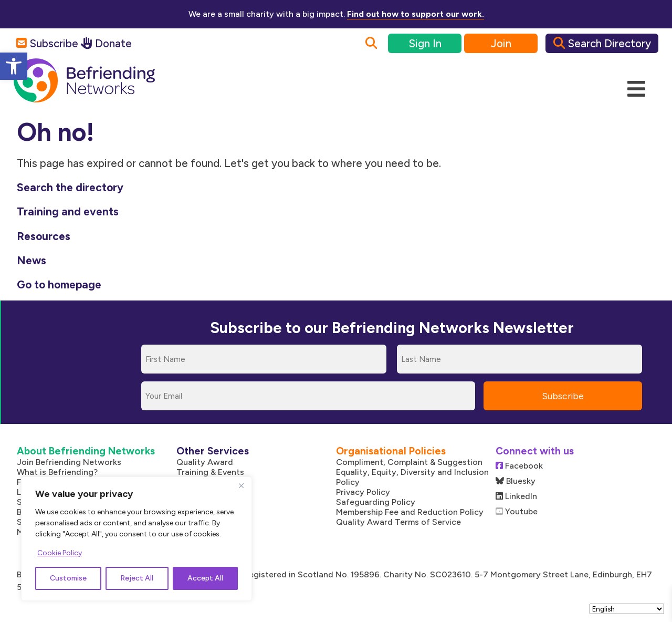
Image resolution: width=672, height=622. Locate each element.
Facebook (519, 466)
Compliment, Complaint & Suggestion (409, 462)
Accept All (205, 578)
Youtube (517, 511)
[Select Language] (627, 609)
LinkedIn (516, 496)
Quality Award (205, 462)
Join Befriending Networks (69, 462)
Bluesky (516, 481)
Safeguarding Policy (376, 502)
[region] (136, 539)
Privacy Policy (363, 492)
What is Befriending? (57, 472)
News (31, 260)
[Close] (241, 485)
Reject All (137, 578)
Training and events (68, 211)
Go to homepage (59, 284)
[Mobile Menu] (636, 89)
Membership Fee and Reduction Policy (410, 512)
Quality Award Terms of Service (398, 522)
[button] (14, 66)
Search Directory (602, 43)
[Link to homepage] (84, 81)
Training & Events (210, 472)
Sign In (425, 43)
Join (501, 43)
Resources (44, 236)
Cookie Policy (60, 553)
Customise (68, 578)
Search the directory (70, 187)
